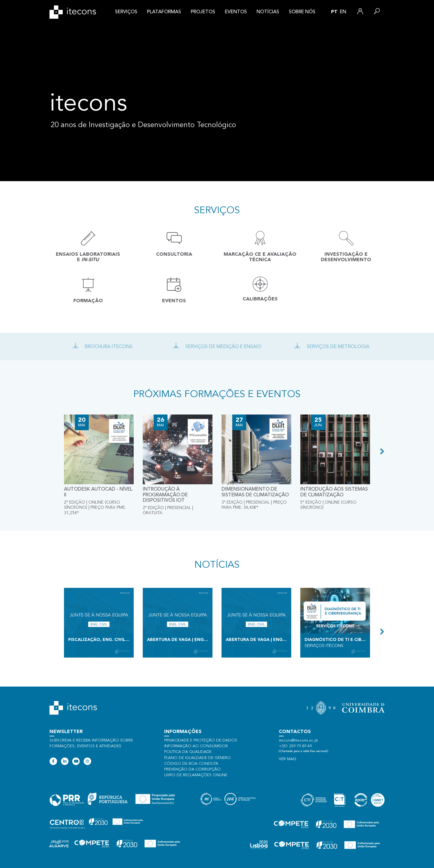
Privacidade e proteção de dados (201, 740)
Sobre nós (302, 12)
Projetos (203, 12)
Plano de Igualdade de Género (198, 758)
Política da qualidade (188, 752)
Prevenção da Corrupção (192, 769)
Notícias (268, 12)
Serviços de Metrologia (332, 347)
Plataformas (164, 12)
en (343, 12)
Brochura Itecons (102, 347)
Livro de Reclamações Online (196, 775)
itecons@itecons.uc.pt (298, 740)
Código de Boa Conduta (191, 764)
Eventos (236, 12)
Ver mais (288, 759)
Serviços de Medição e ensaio (217, 347)
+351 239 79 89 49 (295, 746)
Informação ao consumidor (196, 746)
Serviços (126, 12)
